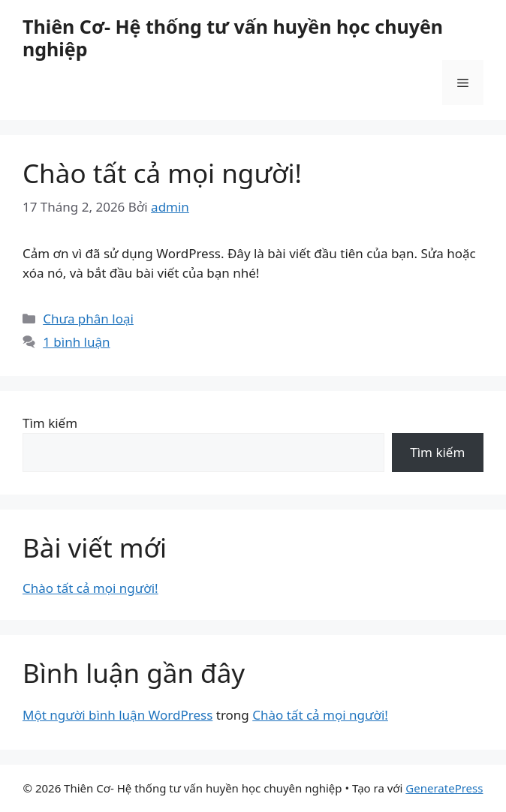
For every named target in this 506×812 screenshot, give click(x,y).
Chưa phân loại (88, 319)
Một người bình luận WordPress (117, 715)
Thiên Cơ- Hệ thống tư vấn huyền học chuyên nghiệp (233, 38)
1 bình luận (76, 342)
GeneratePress (444, 788)
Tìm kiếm (50, 423)
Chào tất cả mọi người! (162, 173)
